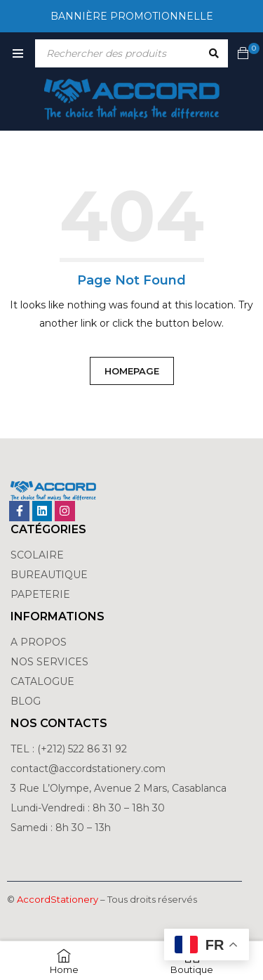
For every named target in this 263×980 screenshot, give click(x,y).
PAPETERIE (40, 594)
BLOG (26, 701)
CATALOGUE (42, 681)
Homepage (132, 371)
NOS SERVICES (49, 662)
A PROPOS (39, 642)
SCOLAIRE (39, 555)
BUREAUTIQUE (49, 575)
